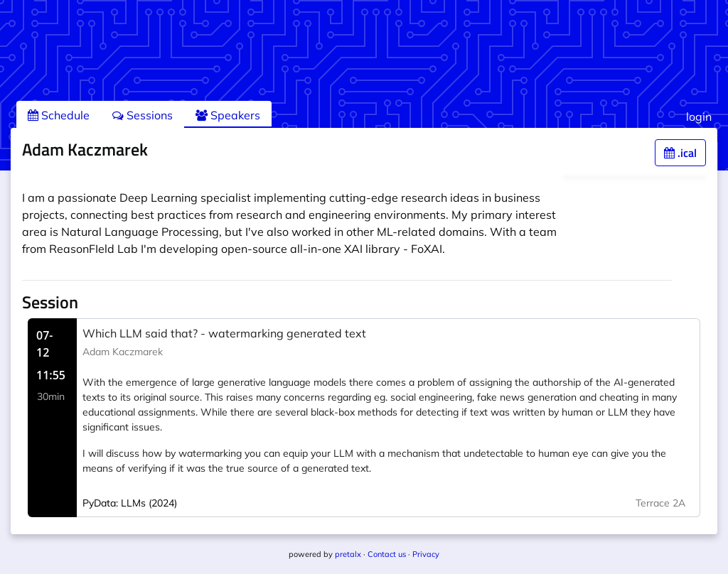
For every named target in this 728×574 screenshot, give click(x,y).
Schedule (59, 115)
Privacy (426, 554)
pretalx (348, 554)
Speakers (228, 115)
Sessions (143, 115)
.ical (680, 153)
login (699, 117)
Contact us (387, 554)
